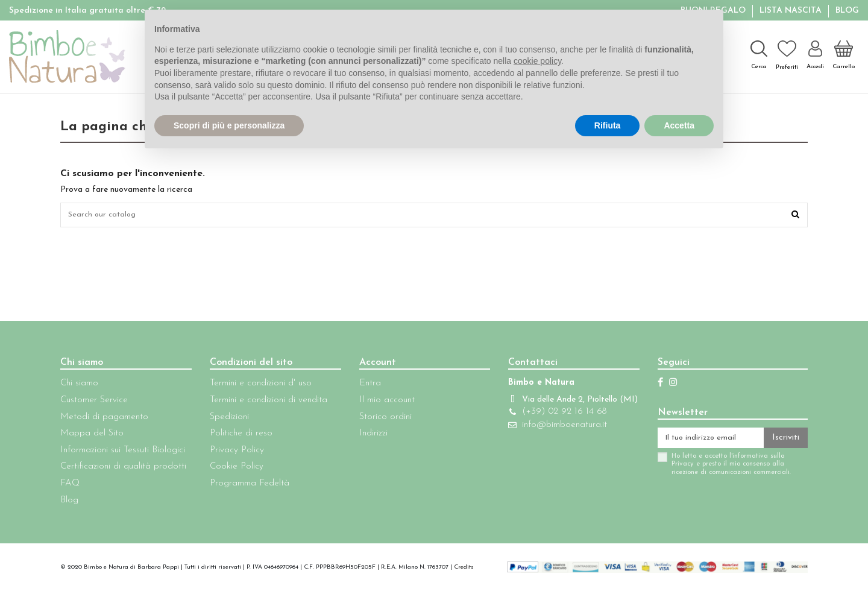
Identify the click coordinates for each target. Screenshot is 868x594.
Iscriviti (786, 442)
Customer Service (94, 403)
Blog (847, 11)
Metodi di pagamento (104, 419)
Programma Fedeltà (246, 486)
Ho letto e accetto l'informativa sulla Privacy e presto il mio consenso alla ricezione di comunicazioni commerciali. (717, 470)
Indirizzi (366, 436)
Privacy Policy (233, 453)
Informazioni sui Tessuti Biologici (123, 453)
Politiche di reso (237, 436)
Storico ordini (378, 419)
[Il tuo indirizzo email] (703, 442)
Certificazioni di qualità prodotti (123, 469)
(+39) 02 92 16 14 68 (553, 427)
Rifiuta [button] (608, 125)
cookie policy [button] (537, 61)
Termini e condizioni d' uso (257, 386)
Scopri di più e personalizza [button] (229, 125)
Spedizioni (226, 419)
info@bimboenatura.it (553, 440)
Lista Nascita (792, 11)
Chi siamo (79, 386)
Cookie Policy (233, 469)
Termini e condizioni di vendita (265, 403)
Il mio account (380, 403)
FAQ (70, 486)
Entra (363, 386)
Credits (464, 570)
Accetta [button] (679, 125)
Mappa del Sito (92, 436)
